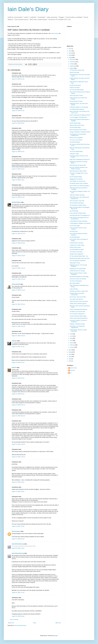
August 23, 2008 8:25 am (18, 378)
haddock (14, 368)
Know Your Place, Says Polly (77, 201)
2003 (70, 359)
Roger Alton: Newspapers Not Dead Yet (80, 159)
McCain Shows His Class (76, 101)
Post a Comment (14, 620)
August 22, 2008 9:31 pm (18, 197)
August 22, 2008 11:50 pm (18, 304)
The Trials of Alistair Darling (77, 90)
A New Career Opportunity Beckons (79, 318)
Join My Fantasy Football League (78, 316)
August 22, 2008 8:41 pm (18, 79)
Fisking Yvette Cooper (75, 247)
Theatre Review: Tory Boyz (76, 243)
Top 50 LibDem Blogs (75, 123)
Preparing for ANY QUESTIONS (78, 269)
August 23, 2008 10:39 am (18, 444)
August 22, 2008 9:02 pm (18, 152)
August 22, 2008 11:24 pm (18, 290)
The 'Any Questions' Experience (78, 261)
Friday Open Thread (75, 263)
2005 (70, 354)
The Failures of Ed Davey (76, 252)
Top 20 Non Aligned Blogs (76, 151)
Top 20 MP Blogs (74, 211)
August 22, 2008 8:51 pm (18, 111)
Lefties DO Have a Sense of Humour (79, 301)
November (73, 62)
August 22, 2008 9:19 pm (18, 180)
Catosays (14, 341)
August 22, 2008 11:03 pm (18, 256)
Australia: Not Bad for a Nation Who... (79, 291)
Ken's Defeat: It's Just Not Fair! (78, 181)
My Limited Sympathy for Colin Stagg (79, 277)
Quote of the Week (74, 72)
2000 (70, 361)
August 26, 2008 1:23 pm (18, 548)
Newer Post (11, 623)
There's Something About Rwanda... (79, 309)
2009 (70, 55)
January (72, 347)
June (71, 336)
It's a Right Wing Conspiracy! (77, 109)
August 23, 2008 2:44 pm (18, 482)
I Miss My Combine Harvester (77, 195)
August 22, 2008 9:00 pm (18, 123)
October (72, 64)
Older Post (58, 623)
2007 (70, 350)
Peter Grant (55, 33)
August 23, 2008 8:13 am (18, 362)
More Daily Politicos (75, 283)
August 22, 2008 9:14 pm (18, 169)
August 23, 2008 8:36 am (18, 394)
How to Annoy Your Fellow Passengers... (80, 186)
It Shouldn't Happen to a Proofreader (79, 107)
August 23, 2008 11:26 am (18, 457)
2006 (70, 352)
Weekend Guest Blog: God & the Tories (80, 258)
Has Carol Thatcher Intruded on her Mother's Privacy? (79, 168)
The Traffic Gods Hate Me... (77, 299)
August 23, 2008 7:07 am (18, 347)
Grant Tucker (73, 368)
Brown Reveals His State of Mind (78, 171)
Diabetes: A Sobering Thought (77, 324)
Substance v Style (74, 154)
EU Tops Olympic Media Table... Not (79, 256)
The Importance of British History (78, 205)
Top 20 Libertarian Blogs (76, 177)
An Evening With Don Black (77, 250)
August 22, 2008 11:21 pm (18, 268)
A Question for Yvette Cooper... (78, 245)
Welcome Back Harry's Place (77, 125)
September (73, 66)
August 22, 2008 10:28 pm (18, 243)
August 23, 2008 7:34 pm (18, 526)
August (72, 68)
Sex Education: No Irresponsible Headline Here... (78, 135)
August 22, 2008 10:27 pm (18, 234)
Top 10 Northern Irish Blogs (77, 203)
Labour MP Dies (74, 289)
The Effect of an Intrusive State (78, 312)
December (73, 59)
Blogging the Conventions (76, 179)
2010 (70, 53)
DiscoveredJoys (16, 531)
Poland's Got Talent (75, 88)
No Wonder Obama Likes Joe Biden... (79, 183)
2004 (70, 357)
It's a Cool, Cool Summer (76, 140)
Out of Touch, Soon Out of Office (78, 297)
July (71, 334)
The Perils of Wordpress (76, 281)
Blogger (56, 636)
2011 (70, 51)
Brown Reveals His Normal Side (78, 165)
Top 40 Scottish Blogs (75, 127)
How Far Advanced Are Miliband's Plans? (80, 115)
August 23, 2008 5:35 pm (18, 492)
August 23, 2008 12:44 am (18, 336)
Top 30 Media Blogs (75, 237)
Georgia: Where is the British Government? (77, 294)
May (71, 338)
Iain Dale (72, 370)
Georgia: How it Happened (76, 254)
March (72, 343)
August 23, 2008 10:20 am (18, 405)
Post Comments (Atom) (20, 625)
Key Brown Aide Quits (75, 85)
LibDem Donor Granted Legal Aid (78, 304)
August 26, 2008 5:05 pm (18, 616)
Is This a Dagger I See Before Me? (78, 117)
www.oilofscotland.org (18, 544)
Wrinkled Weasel (16, 202)
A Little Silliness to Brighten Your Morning (80, 223)
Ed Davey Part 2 (74, 231)
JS (71, 373)
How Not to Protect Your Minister (78, 279)
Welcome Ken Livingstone (76, 138)
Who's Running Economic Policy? (78, 130)
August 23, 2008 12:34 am (18, 326)
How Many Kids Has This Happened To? (80, 215)
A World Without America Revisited (78, 221)
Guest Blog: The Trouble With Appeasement (77, 327)
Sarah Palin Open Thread (76, 96)
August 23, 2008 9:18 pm (18, 539)
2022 (70, 49)
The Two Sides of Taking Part (77, 314)
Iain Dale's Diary (28, 9)
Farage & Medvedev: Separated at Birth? (80, 132)
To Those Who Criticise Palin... (77, 70)
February (72, 345)
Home (35, 623)
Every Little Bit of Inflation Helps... (78, 213)
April (71, 341)
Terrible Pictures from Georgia (77, 271)
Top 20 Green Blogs (75, 226)
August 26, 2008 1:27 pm (18, 593)
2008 (70, 58)
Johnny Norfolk (16, 284)
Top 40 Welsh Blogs (75, 142)
